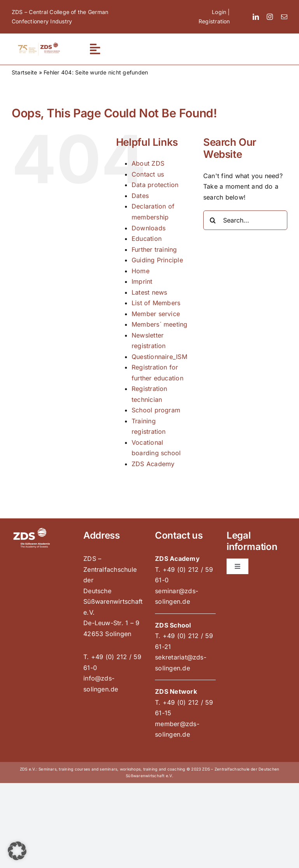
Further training (154, 249)
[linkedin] (256, 17)
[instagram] (270, 17)
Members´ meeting (160, 324)
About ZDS (148, 163)
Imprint (142, 281)
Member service (156, 314)
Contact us (148, 174)
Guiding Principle (157, 260)
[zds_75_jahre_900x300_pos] (39, 44)
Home (141, 271)
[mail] (284, 17)
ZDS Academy (153, 464)
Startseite (24, 72)
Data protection (155, 185)
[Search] (213, 220)
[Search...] (245, 220)
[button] (17, 851)
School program (156, 410)
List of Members (156, 303)
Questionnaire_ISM (159, 357)
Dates (140, 196)
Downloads (149, 228)
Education (147, 239)
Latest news (149, 292)
